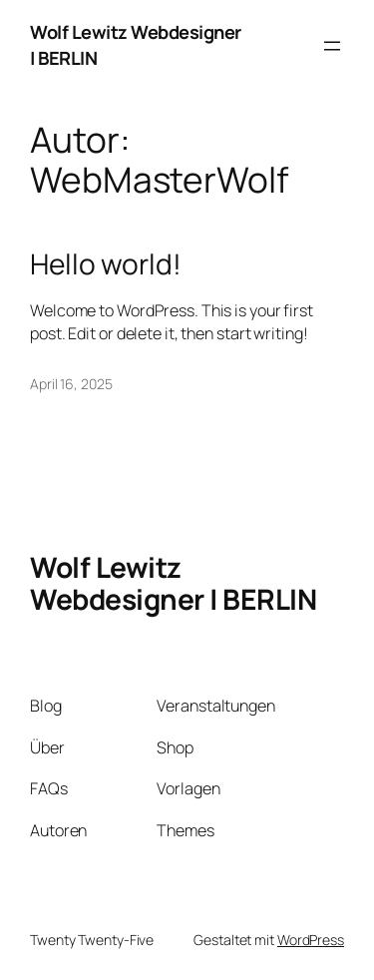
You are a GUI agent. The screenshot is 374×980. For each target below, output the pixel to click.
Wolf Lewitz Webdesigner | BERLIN (173, 583)
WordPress (311, 940)
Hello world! (106, 264)
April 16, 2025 (71, 384)
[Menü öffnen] (332, 46)
